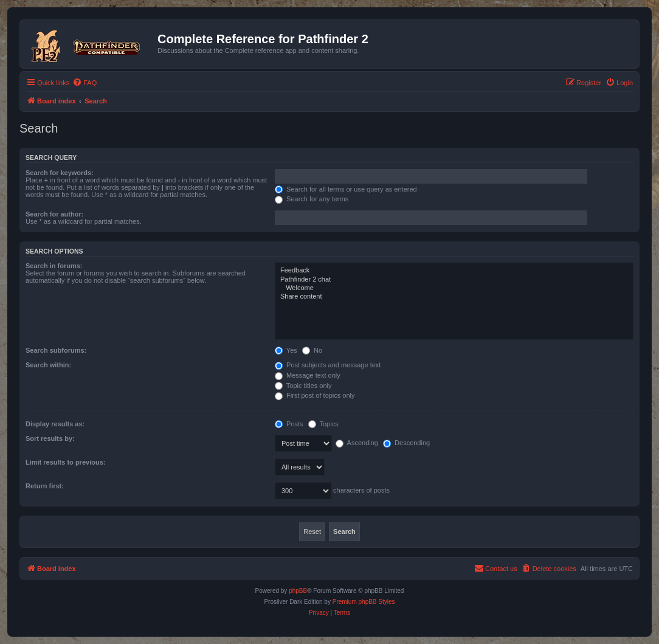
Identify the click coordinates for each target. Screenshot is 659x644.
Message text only (308, 375)
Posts (289, 424)
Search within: (48, 365)
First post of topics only (315, 395)
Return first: (45, 486)
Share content (454, 297)
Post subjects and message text (328, 365)
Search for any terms (312, 199)
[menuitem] (85, 83)
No (312, 350)
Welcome (454, 288)
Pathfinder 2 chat (454, 280)
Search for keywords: (60, 173)
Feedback (454, 271)
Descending (406, 443)
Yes (286, 350)
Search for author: (54, 214)
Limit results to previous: (65, 462)
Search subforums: (56, 350)
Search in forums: (54, 266)
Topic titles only (303, 386)
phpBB (298, 591)
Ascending (357, 443)
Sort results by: (50, 438)
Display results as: (55, 424)
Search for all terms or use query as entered (346, 189)
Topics (323, 424)
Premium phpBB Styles (364, 602)
